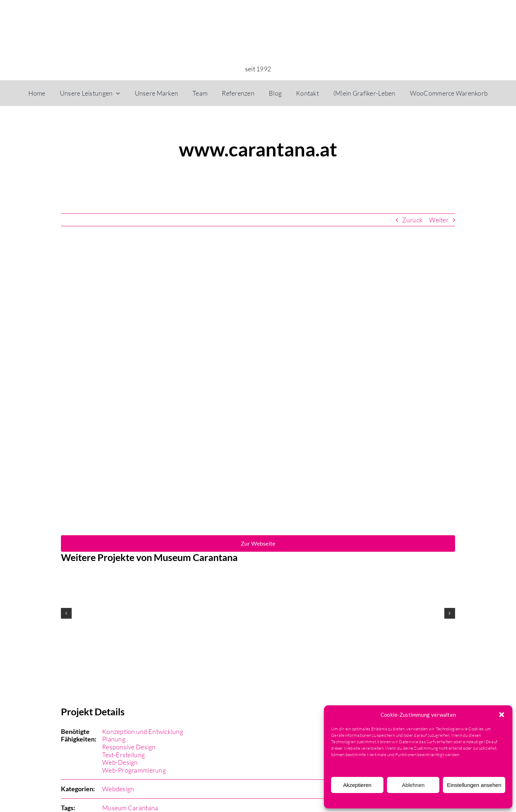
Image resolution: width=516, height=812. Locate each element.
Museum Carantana (130, 808)
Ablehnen (413, 785)
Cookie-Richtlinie (376, 800)
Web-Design (120, 762)
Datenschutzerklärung (417, 800)
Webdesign (118, 789)
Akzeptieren (357, 785)
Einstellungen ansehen (474, 785)
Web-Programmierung (134, 770)
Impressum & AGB (459, 800)
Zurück (412, 220)
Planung (114, 739)
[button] (502, 715)
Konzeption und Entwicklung (143, 731)
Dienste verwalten (348, 766)
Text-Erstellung (123, 755)
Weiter (439, 220)
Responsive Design (129, 747)
